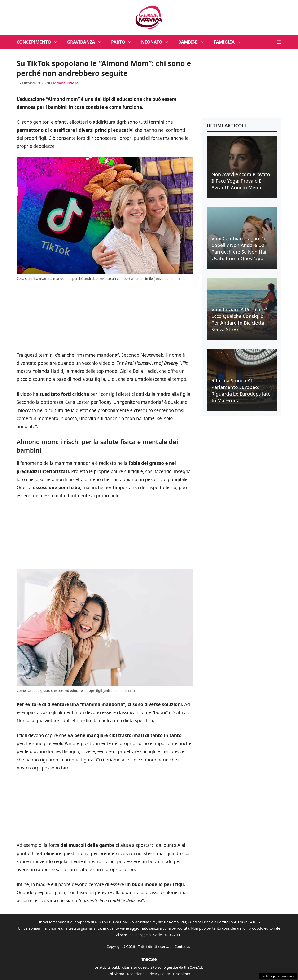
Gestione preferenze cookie (278, 976)
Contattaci (183, 946)
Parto (124, 42)
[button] (279, 42)
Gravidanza (87, 42)
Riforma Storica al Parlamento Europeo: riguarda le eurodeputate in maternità (241, 390)
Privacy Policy (159, 974)
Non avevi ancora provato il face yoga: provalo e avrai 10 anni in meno (241, 181)
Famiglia (230, 42)
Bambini (194, 42)
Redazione (136, 974)
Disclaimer (182, 974)
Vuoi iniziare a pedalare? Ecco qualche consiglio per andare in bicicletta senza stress (239, 319)
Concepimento (39, 42)
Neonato (157, 42)
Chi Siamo (116, 974)
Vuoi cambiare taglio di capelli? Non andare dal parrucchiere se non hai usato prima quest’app (239, 248)
